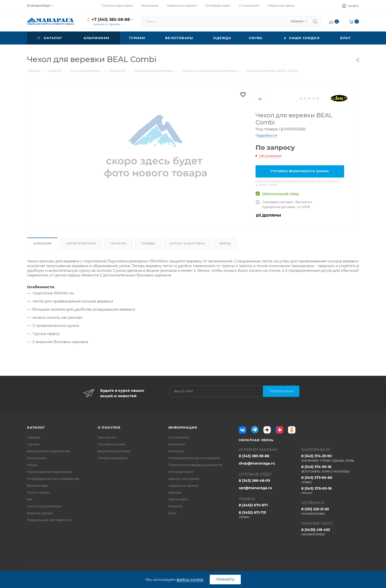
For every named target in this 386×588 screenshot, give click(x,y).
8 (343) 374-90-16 (330, 469)
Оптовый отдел (181, 472)
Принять (225, 580)
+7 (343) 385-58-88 (111, 20)
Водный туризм (40, 513)
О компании (179, 437)
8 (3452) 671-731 (268, 515)
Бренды (175, 492)
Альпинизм (37, 458)
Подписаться (281, 391)
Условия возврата (113, 458)
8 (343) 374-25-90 (330, 458)
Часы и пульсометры (44, 506)
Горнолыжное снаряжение (49, 472)
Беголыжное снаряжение (48, 451)
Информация (183, 427)
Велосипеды (38, 485)
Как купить (107, 437)
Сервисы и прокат (184, 485)
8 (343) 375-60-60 (330, 480)
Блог (172, 513)
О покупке (109, 427)
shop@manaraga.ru (257, 463)
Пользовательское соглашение (194, 458)
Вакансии (177, 444)
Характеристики (81, 243)
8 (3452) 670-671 (253, 505)
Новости (175, 506)
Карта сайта (178, 499)
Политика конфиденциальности (195, 465)
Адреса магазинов (184, 479)
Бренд (225, 243)
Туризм (33, 444)
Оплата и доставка (187, 243)
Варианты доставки (114, 451)
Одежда (34, 437)
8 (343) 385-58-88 (254, 456)
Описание (42, 243)
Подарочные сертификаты (49, 520)
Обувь (32, 465)
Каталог (36, 427)
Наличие (119, 243)
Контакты (176, 451)
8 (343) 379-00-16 (330, 491)
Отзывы (148, 243)
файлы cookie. (190, 580)
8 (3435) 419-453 (330, 532)
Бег (30, 499)
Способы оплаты (112, 444)
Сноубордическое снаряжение (53, 479)
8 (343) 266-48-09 (254, 481)
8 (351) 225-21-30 (330, 511)
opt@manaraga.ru (256, 488)
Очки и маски (39, 492)
